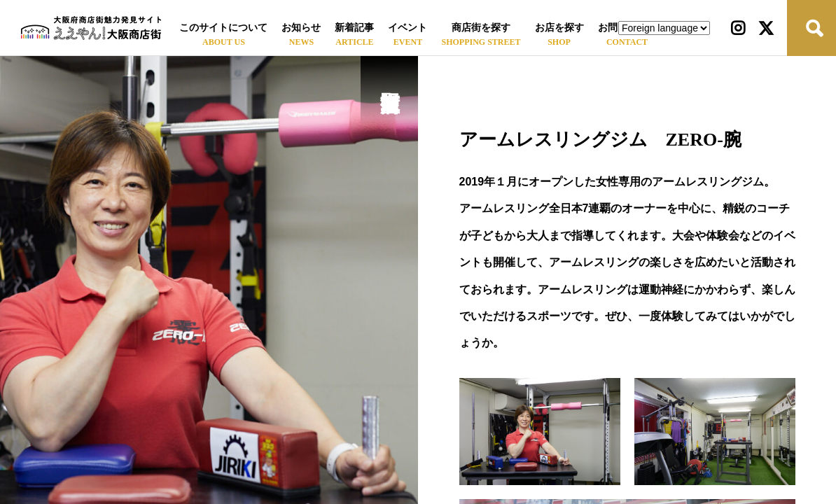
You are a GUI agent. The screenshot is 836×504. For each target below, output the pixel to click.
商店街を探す (481, 28)
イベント (407, 28)
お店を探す (559, 28)
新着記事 (354, 28)
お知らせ (301, 28)
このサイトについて (223, 28)
